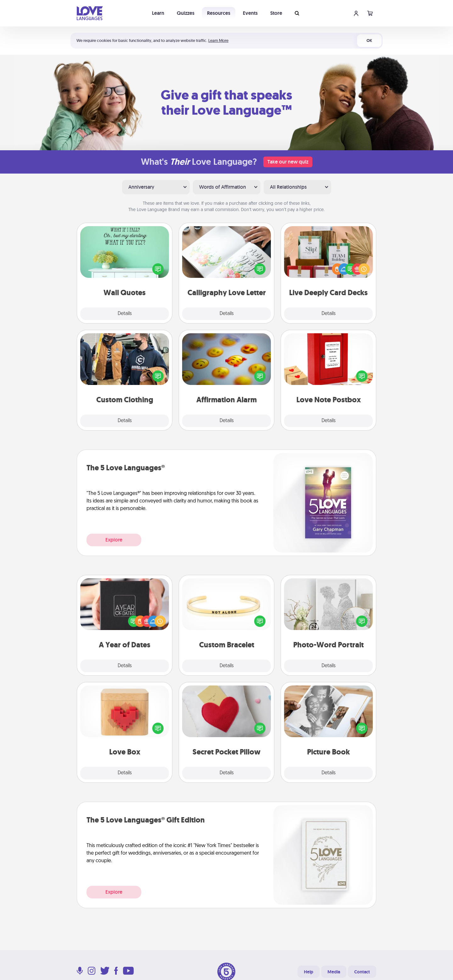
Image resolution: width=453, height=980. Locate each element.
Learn (158, 13)
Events (250, 13)
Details (125, 314)
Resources (219, 13)
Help (309, 972)
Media (334, 972)
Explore (114, 540)
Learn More (218, 40)
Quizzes (186, 13)
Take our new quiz (288, 162)
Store (276, 13)
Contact (362, 972)
